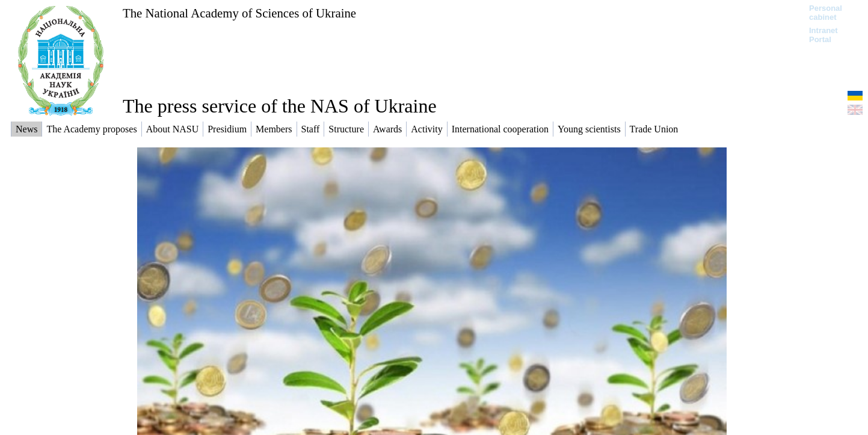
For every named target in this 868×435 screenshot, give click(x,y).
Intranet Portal (823, 35)
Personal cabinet (826, 13)
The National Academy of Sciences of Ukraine (239, 13)
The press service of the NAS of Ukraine (280, 106)
